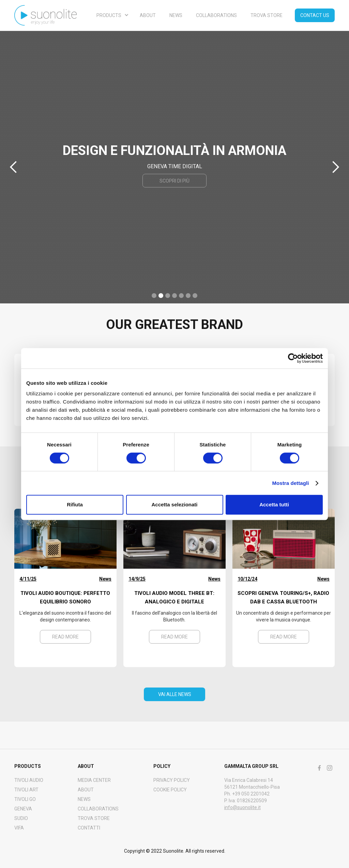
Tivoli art (26, 790)
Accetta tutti (274, 504)
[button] (111, 15)
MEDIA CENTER (94, 780)
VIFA (19, 828)
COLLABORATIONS (98, 809)
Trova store (267, 15)
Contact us (315, 15)
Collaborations (216, 15)
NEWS (176, 15)
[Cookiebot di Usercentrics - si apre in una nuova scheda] (293, 358)
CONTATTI (89, 828)
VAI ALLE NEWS (175, 694)
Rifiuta (75, 504)
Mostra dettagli (290, 483)
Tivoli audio (29, 780)
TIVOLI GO (25, 799)
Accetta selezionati (174, 504)
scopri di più (174, 181)
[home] (45, 15)
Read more (65, 637)
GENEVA (23, 809)
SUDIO (21, 818)
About (148, 15)
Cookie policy (170, 790)
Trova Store (94, 818)
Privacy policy (172, 780)
